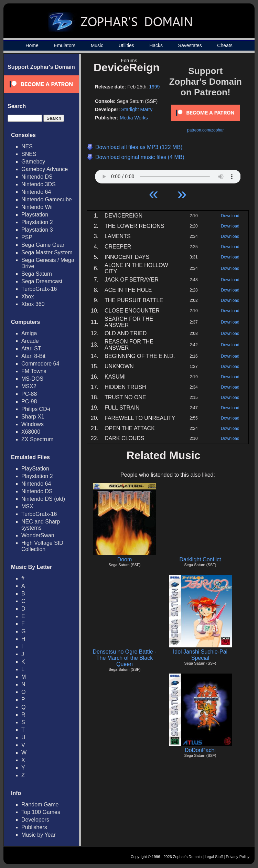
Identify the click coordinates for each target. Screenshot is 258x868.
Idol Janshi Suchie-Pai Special (200, 655)
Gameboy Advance (45, 169)
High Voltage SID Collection (42, 546)
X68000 (31, 432)
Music (97, 45)
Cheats (225, 45)
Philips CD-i (36, 409)
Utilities (126, 45)
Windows (33, 424)
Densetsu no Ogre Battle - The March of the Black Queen (125, 658)
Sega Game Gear (43, 245)
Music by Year (39, 835)
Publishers (34, 827)
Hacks (156, 45)
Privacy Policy (238, 857)
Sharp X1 (33, 417)
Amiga (29, 333)
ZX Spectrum (37, 439)
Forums (129, 61)
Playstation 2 (37, 222)
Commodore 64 (40, 364)
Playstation (35, 215)
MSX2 (29, 386)
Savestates (190, 45)
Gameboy (33, 162)
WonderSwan (38, 535)
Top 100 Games (41, 812)
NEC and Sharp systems (41, 525)
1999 (154, 87)
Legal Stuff (214, 857)
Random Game (40, 805)
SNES (29, 154)
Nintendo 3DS (39, 184)
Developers (35, 820)
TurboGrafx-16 (39, 289)
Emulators (64, 45)
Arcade (30, 341)
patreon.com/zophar (206, 130)
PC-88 (29, 394)
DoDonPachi (200, 750)
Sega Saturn (37, 274)
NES (27, 146)
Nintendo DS (37, 177)
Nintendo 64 (36, 192)
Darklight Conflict (200, 559)
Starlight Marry (137, 109)
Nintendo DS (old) (43, 499)
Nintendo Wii (37, 207)
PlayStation (35, 469)
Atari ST (31, 348)
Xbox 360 (33, 304)
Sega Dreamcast (42, 281)
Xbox (28, 297)
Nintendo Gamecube (47, 199)
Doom (125, 559)
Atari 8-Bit (33, 356)
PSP (27, 237)
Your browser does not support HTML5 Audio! (168, 175)
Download (230, 216)
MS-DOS (32, 379)
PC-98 (29, 401)
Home (32, 45)
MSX (27, 506)
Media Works (134, 118)
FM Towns (34, 371)
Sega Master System (47, 252)
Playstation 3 (37, 230)
